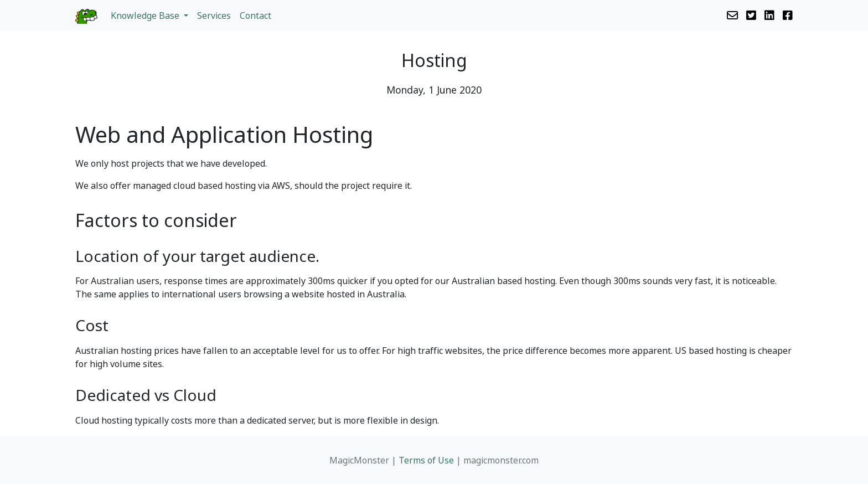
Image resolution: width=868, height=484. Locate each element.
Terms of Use (426, 460)
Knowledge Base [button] (146, 16)
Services (214, 16)
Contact (255, 16)
